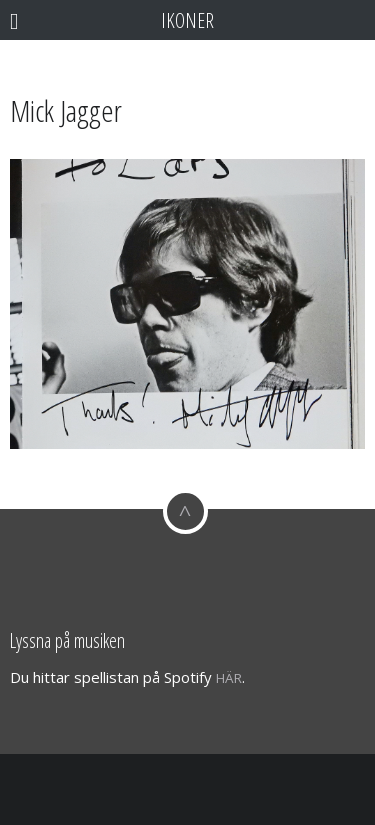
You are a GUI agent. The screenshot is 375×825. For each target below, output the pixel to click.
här (229, 678)
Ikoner (187, 20)
